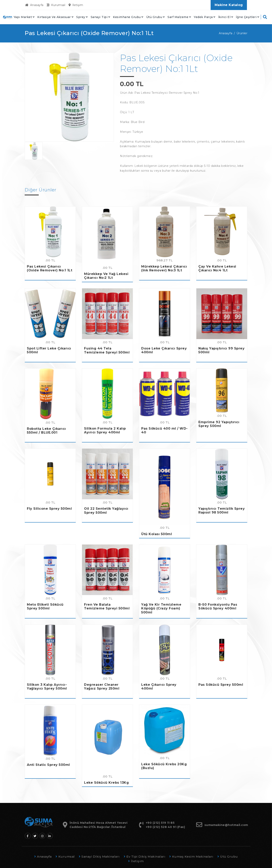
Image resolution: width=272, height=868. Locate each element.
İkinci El (224, 17)
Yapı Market (23, 17)
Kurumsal (56, 5)
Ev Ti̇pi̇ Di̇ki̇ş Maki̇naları (145, 856)
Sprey (81, 17)
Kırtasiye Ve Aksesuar (54, 17)
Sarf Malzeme (178, 17)
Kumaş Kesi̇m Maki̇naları (191, 856)
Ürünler (242, 33)
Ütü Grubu (154, 17)
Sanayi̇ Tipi (99, 17)
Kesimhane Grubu (127, 17)
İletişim (76, 5)
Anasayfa (34, 5)
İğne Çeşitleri (246, 17)
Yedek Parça (203, 17)
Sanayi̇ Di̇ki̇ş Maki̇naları (99, 856)
